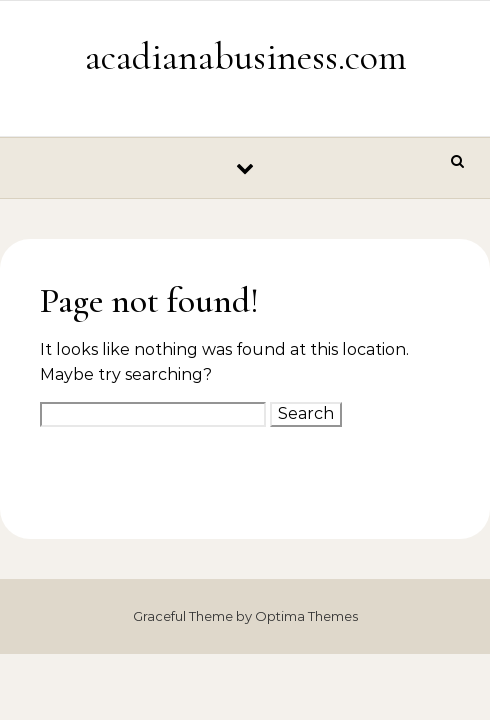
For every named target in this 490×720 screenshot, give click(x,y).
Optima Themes (306, 616)
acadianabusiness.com (246, 57)
